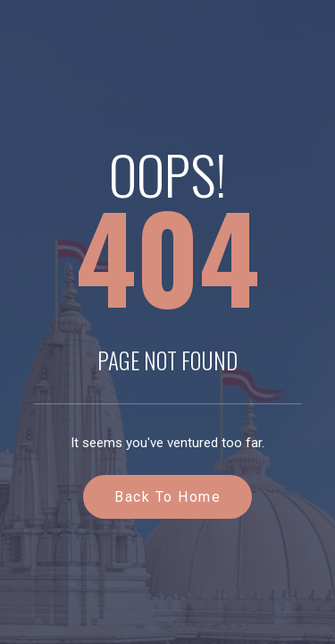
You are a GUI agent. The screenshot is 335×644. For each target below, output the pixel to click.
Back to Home (167, 497)
